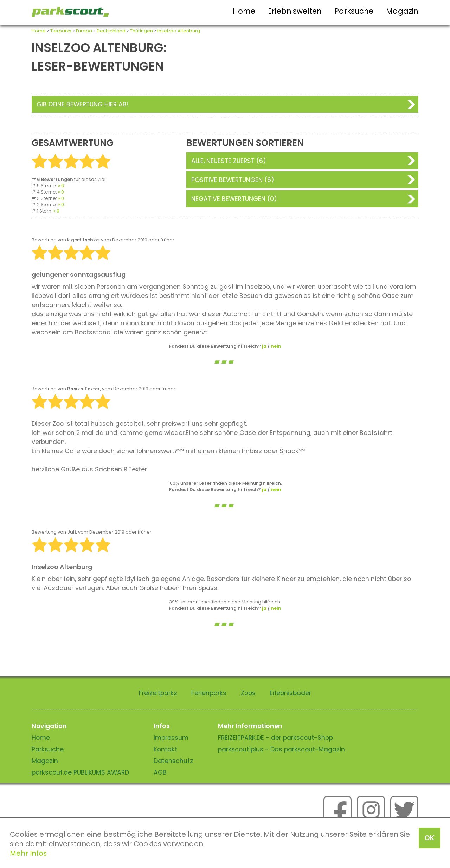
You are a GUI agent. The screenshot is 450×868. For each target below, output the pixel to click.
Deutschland (111, 31)
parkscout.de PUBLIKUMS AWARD (80, 772)
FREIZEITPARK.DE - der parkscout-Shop (275, 738)
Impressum (171, 738)
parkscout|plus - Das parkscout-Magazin (281, 749)
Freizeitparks (158, 693)
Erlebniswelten (295, 11)
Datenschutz (173, 761)
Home (244, 11)
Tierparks (61, 31)
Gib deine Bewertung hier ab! (83, 104)
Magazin (402, 11)
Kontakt (165, 749)
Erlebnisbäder (290, 693)
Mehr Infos (28, 853)
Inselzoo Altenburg (179, 31)
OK (429, 838)
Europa (84, 31)
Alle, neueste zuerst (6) (229, 161)
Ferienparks (209, 693)
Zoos (248, 693)
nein (276, 346)
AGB (160, 772)
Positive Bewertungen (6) (233, 180)
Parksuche (354, 11)
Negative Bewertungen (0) (234, 199)
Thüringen (142, 31)
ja (264, 346)
